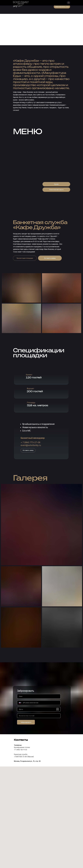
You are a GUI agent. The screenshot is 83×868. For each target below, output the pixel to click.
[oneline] (39, 716)
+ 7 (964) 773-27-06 (30, 442)
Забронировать (26, 722)
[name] (39, 696)
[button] (62, 7)
